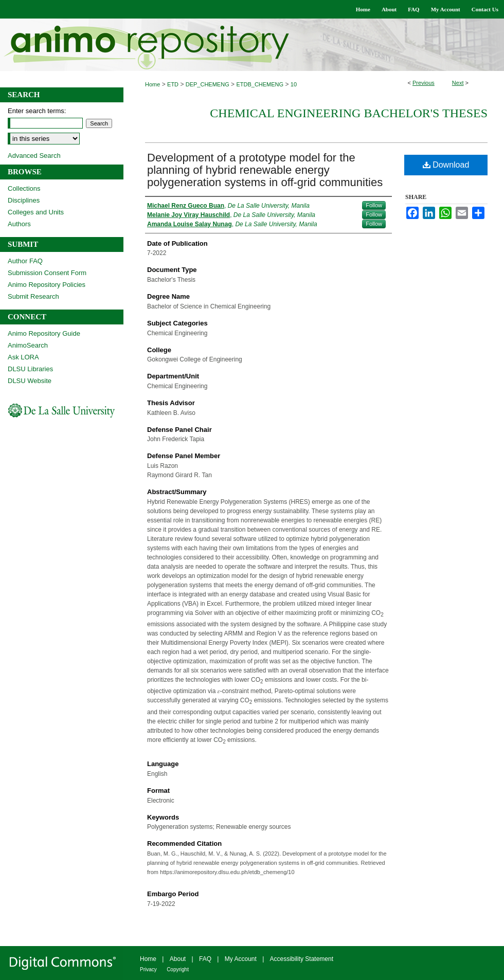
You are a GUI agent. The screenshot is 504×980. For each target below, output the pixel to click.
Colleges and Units (36, 212)
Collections (24, 188)
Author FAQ (25, 261)
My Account (241, 959)
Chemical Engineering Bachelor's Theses (349, 113)
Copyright (178, 969)
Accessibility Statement (302, 959)
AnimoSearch (28, 345)
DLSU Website (30, 381)
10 (294, 84)
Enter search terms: (37, 111)
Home (152, 84)
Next (458, 83)
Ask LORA (23, 357)
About (178, 959)
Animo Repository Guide (44, 333)
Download (446, 165)
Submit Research (33, 296)
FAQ (205, 959)
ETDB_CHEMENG (260, 84)
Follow (374, 205)
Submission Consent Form (47, 273)
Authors (19, 224)
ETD (173, 84)
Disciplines (24, 200)
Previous (424, 83)
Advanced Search (34, 156)
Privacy (148, 969)
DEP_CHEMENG (208, 84)
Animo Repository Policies (47, 285)
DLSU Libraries (30, 369)
